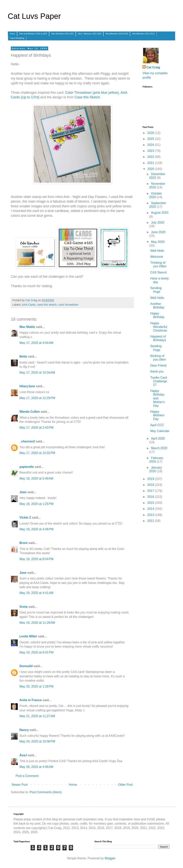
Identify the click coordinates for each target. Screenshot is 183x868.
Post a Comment (27, 776)
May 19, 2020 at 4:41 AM (36, 593)
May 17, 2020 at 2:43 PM (37, 428)
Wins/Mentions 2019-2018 (117, 34)
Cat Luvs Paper (34, 16)
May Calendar (160, 431)
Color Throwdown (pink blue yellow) (92, 93)
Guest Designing (17, 38)
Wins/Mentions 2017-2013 (143, 34)
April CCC (157, 425)
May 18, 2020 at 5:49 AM (36, 478)
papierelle (27, 467)
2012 (151, 521)
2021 (151, 163)
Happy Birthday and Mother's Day (158, 398)
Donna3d (26, 666)
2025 (151, 139)
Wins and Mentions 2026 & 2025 (33, 34)
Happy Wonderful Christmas (159, 327)
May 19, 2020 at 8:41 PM (37, 652)
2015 (151, 503)
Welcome (157, 257)
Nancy (24, 730)
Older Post (125, 785)
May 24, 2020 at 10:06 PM (37, 741)
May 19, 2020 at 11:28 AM (37, 623)
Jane (23, 573)
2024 (151, 145)
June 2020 (158, 232)
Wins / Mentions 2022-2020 (90, 34)
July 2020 (158, 222)
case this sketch (47, 305)
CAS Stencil (158, 272)
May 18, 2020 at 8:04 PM (37, 559)
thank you (157, 371)
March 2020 (159, 448)
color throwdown (68, 305)
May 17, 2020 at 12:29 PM (37, 398)
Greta (24, 607)
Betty (23, 356)
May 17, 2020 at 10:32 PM (37, 453)
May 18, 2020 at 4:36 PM (37, 529)
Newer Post (20, 785)
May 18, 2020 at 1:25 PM (37, 504)
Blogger (110, 858)
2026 (151, 133)
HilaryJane (27, 386)
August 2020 (160, 213)
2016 (151, 497)
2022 (151, 157)
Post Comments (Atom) (46, 792)
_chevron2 (27, 441)
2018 (151, 485)
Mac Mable (27, 327)
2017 (151, 491)
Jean (23, 492)
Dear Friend (158, 365)
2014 (151, 509)
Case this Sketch (87, 97)
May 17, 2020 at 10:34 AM (37, 373)
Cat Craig (153, 67)
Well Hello (157, 251)
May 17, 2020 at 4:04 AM (36, 343)
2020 (151, 169)
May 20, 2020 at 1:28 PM (37, 686)
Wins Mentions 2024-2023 (62, 34)
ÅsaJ (23, 755)
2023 (151, 151)
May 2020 (158, 242)
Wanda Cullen (30, 412)
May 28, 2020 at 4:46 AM (36, 767)
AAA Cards (29, 305)
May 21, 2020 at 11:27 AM (37, 716)
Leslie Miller (28, 636)
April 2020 (158, 439)
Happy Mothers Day (157, 415)
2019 (151, 479)
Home (12, 34)
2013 (151, 515)
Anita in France (31, 700)
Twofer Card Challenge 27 (159, 381)
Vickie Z (25, 518)
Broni (24, 543)
